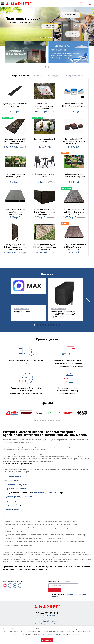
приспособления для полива (18, 485)
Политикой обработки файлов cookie (66, 634)
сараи (17, 509)
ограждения (11, 489)
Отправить (55, 590)
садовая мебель (13, 505)
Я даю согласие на (70, 595)
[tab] (20, 76)
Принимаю (47, 640)
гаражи (9, 509)
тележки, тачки (12, 481)
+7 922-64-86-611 (47, 613)
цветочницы (52, 493)
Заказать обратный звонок (47, 615)
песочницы (27, 497)
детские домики (13, 497)
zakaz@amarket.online (47, 621)
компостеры (40, 493)
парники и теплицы (14, 477)
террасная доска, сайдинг (17, 501)
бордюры (23, 489)
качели (24, 505)
